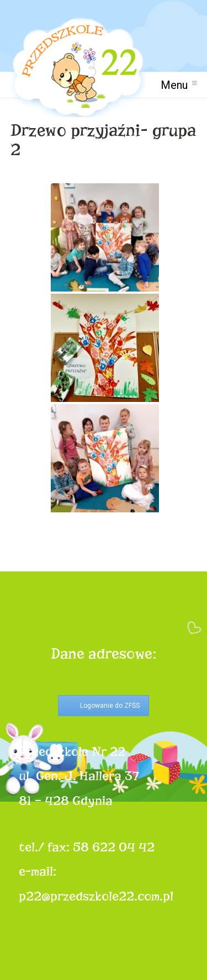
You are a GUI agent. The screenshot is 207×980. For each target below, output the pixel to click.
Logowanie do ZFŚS (110, 706)
